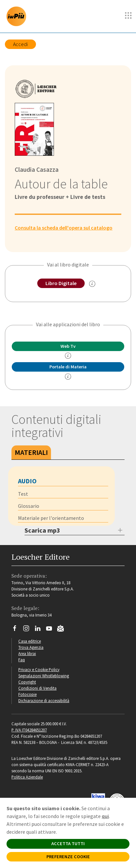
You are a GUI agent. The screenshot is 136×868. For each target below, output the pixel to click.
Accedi (20, 44)
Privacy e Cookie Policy (39, 669)
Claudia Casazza (37, 169)
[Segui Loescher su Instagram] (29, 630)
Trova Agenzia (31, 647)
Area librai (27, 653)
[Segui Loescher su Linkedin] (40, 630)
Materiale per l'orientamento (51, 518)
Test (23, 494)
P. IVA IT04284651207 (29, 730)
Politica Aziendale (27, 777)
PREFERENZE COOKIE (68, 857)
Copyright (27, 682)
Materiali (31, 452)
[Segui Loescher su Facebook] (17, 630)
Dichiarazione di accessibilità (44, 700)
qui (105, 816)
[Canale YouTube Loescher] (51, 630)
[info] (68, 356)
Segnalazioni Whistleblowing (44, 676)
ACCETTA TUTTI (68, 844)
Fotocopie (27, 694)
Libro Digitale (61, 283)
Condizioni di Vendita (37, 688)
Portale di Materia (68, 367)
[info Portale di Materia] (68, 377)
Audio (27, 481)
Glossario (29, 506)
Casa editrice (30, 641)
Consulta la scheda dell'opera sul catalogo (64, 228)
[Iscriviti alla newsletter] (63, 629)
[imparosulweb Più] (18, 16)
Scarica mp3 (42, 530)
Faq (22, 660)
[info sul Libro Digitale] (92, 284)
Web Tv (68, 346)
